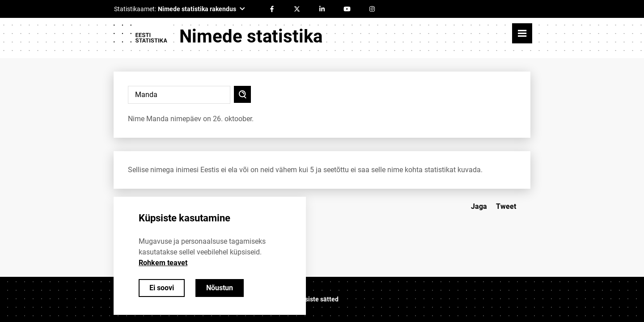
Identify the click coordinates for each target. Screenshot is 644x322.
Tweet (506, 206)
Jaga (479, 206)
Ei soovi (162, 288)
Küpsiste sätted (316, 299)
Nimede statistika (251, 36)
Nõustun (220, 288)
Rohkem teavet (163, 263)
